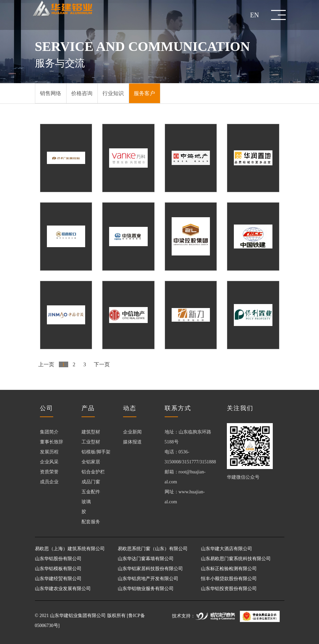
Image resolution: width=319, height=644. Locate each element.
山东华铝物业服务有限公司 (146, 589)
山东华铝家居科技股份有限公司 (150, 569)
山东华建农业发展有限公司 (63, 589)
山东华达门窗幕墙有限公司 (146, 559)
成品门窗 (91, 482)
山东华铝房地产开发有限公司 (148, 579)
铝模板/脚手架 (96, 452)
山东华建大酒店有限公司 (227, 549)
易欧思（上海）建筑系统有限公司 (70, 549)
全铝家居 (91, 462)
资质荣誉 (49, 472)
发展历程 (49, 452)
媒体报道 (132, 442)
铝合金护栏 (93, 472)
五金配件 (91, 492)
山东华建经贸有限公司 (58, 579)
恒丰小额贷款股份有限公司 (229, 579)
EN (255, 15)
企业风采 (49, 462)
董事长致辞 (52, 442)
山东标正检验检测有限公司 (229, 569)
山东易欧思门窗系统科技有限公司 (236, 559)
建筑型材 (91, 432)
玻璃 (86, 502)
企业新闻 (132, 432)
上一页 (46, 364)
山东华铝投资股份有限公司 (229, 589)
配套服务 (91, 522)
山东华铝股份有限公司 (58, 559)
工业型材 (91, 442)
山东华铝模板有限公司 (58, 569)
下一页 (102, 364)
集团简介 (49, 432)
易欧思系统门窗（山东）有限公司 (153, 549)
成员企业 (49, 482)
